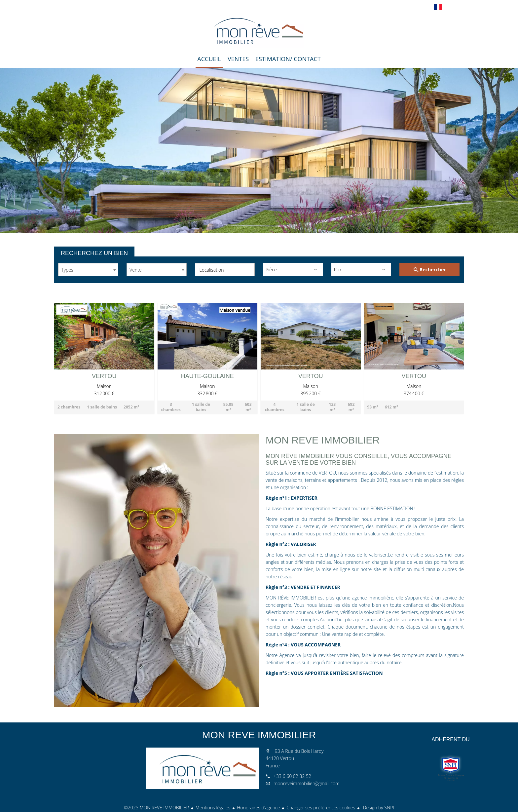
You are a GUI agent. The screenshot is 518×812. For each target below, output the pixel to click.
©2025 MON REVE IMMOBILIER (156, 808)
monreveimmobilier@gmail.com (307, 783)
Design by (378, 808)
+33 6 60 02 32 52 (292, 776)
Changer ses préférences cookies (321, 808)
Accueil (259, 31)
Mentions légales (213, 808)
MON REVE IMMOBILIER (259, 735)
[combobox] (88, 270)
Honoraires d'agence (258, 808)
